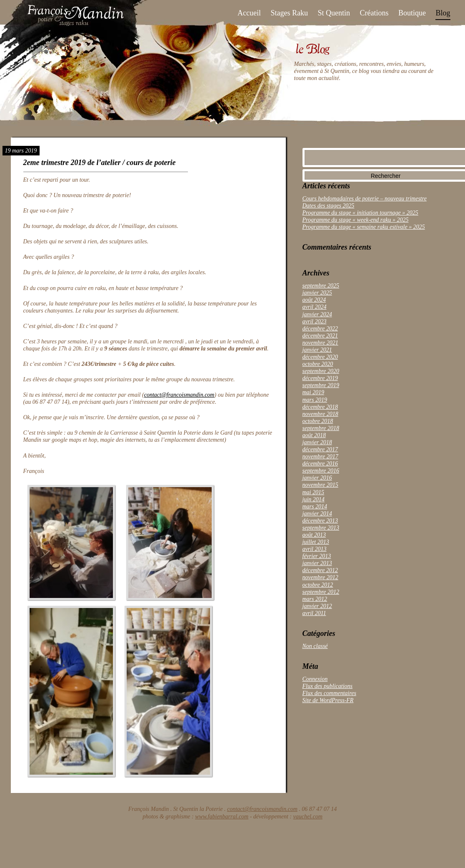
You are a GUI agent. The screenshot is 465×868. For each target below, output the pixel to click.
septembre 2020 (321, 371)
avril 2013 (315, 549)
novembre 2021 (320, 343)
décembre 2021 (320, 336)
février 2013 (317, 556)
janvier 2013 (317, 563)
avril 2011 (314, 613)
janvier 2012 (317, 606)
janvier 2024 (317, 314)
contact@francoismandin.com (179, 395)
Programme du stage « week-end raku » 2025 (356, 220)
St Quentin (334, 13)
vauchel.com (308, 817)
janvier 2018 (317, 442)
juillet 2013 (316, 542)
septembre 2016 (321, 471)
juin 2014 (314, 499)
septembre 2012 (321, 592)
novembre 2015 (320, 485)
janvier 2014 (317, 514)
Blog (443, 13)
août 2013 (314, 535)
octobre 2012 (318, 585)
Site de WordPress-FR (328, 700)
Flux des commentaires (329, 693)
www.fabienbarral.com (222, 817)
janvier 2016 (317, 478)
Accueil (249, 13)
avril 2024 (315, 307)
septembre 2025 (321, 286)
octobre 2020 (318, 364)
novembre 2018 (320, 414)
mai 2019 (314, 392)
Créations (374, 13)
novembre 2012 (320, 577)
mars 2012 (315, 599)
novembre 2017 (320, 457)
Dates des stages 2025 (329, 206)
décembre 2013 (320, 521)
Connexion (315, 679)
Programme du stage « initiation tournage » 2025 (360, 213)
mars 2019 (315, 400)
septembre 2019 (321, 385)
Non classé (315, 646)
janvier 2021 (317, 350)
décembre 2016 (320, 464)
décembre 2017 (320, 449)
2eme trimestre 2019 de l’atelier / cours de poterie (100, 163)
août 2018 (314, 435)
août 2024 (314, 300)
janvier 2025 (317, 293)
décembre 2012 (320, 570)
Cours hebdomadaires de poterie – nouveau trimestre (365, 199)
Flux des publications (328, 686)
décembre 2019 (320, 378)
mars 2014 (315, 507)
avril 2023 (315, 321)
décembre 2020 (320, 357)
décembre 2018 (320, 407)
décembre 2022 (320, 329)
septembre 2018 (321, 428)
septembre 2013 (321, 528)
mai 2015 (314, 492)
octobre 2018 (318, 421)
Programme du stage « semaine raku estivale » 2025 (364, 227)
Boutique (412, 13)
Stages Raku (289, 13)
